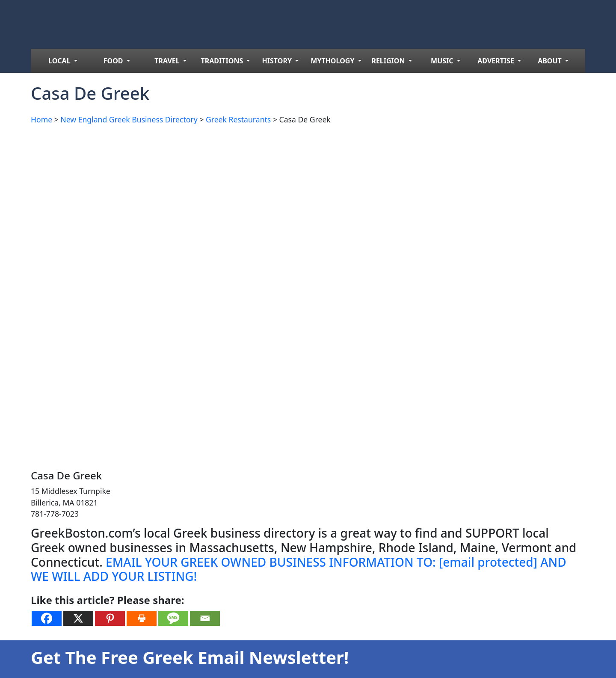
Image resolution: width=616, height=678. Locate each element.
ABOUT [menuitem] (551, 61)
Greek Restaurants (238, 119)
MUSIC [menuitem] (443, 61)
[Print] (142, 618)
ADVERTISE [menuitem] (497, 61)
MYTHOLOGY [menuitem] (333, 61)
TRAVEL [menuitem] (168, 61)
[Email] (205, 618)
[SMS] (173, 618)
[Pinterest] (110, 618)
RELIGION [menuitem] (389, 61)
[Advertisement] (287, 192)
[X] (78, 618)
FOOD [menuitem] (114, 61)
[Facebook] (47, 618)
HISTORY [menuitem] (278, 61)
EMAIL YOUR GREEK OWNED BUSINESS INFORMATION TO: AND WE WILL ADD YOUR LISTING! (299, 569)
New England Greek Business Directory (129, 119)
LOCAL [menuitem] (60, 61)
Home (41, 119)
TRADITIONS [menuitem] (223, 61)
